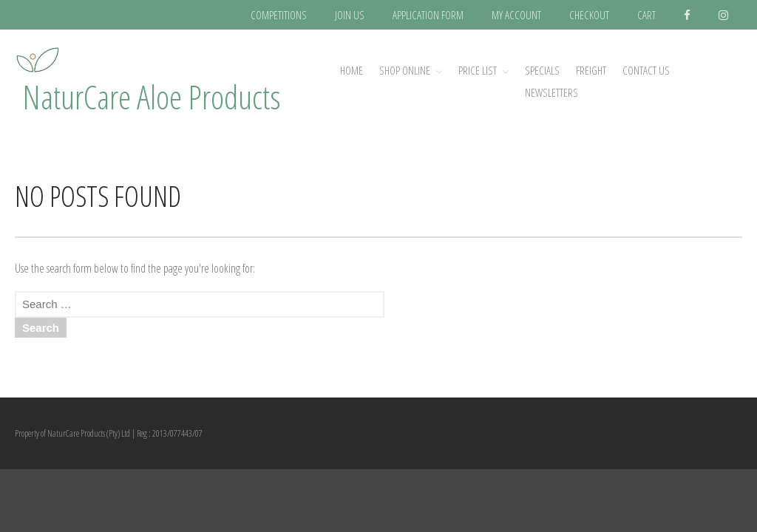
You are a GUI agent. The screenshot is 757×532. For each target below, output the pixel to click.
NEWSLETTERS (551, 92)
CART (646, 15)
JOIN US (350, 15)
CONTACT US (646, 70)
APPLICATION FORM (428, 15)
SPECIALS (542, 70)
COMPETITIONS (279, 15)
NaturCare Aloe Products (152, 96)
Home (352, 70)
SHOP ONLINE (405, 70)
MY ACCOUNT (516, 15)
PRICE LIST (478, 70)
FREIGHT (591, 70)
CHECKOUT (589, 15)
